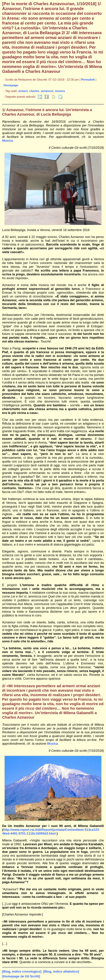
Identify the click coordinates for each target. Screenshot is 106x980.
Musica (7, 141)
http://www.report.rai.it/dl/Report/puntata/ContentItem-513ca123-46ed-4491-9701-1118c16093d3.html (51, 832)
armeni (23, 91)
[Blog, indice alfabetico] (61, 971)
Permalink (88, 80)
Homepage (11, 85)
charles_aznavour (41, 91)
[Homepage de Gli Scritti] (21, 976)
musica (60, 91)
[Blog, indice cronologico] (22, 971)
